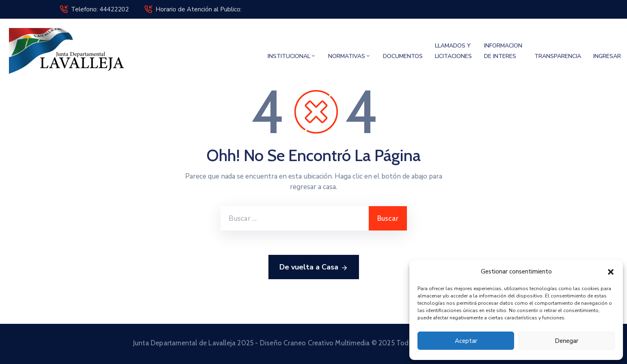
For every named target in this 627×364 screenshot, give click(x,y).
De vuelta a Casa (314, 267)
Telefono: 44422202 (100, 9)
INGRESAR (607, 56)
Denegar (566, 341)
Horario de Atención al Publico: (199, 9)
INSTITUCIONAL (292, 56)
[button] (611, 271)
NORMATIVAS (349, 56)
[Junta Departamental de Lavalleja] (70, 51)
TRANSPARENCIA (558, 56)
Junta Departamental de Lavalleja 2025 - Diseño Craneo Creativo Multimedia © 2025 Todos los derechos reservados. (313, 343)
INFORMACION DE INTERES (503, 51)
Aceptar (466, 341)
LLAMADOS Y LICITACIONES (453, 51)
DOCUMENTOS (403, 56)
